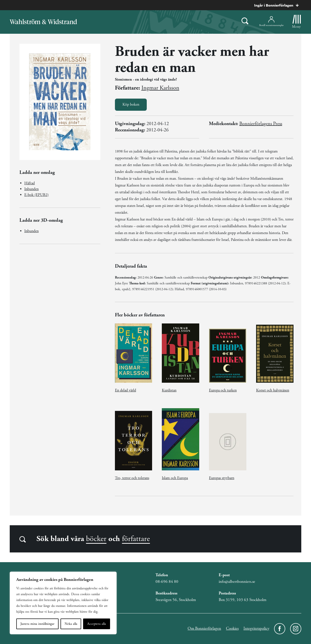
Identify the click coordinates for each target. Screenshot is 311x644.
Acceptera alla (97, 624)
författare (136, 539)
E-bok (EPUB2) (36, 195)
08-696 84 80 (167, 582)
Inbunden (31, 189)
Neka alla (71, 624)
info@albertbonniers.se (237, 582)
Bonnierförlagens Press (261, 124)
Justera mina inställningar (37, 624)
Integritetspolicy (256, 628)
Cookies (232, 628)
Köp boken (131, 105)
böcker (96, 539)
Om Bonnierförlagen (204, 628)
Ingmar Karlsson (160, 88)
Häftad (30, 183)
